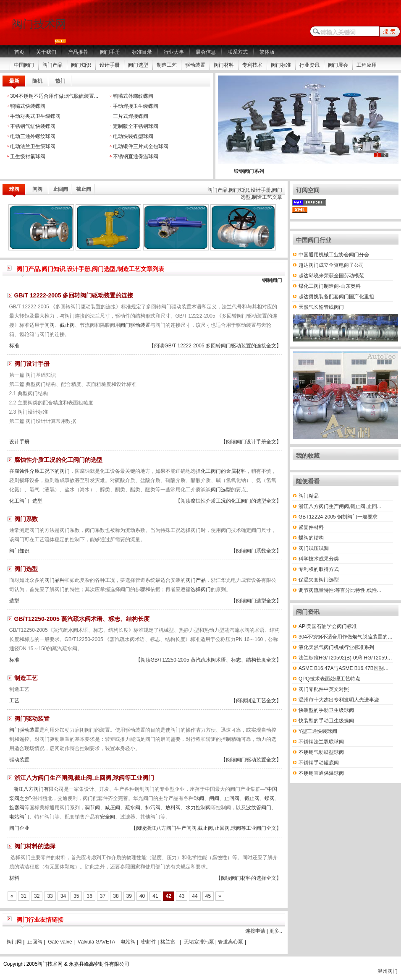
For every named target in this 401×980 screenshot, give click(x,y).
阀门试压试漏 (314, 548)
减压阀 (113, 808)
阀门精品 (309, 496)
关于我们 (46, 52)
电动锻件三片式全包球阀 (141, 146)
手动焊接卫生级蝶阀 (136, 106)
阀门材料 (224, 65)
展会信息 (206, 52)
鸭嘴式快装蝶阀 (28, 106)
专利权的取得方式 (319, 569)
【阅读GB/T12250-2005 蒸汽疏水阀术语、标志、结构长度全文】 (208, 660)
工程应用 (367, 65)
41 (155, 896)
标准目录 (142, 52)
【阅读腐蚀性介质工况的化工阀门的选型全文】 (228, 501)
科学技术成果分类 (319, 559)
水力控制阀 (198, 808)
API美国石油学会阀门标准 (328, 626)
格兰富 (168, 942)
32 (37, 896)
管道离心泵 (231, 942)
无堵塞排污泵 (199, 942)
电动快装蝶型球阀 (133, 136)
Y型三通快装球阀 (318, 731)
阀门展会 (338, 65)
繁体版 (267, 52)
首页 (19, 52)
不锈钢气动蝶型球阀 (321, 752)
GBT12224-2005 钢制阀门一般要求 (338, 517)
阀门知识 (81, 65)
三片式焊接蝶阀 (131, 116)
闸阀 (50, 325)
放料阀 (173, 808)
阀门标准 (281, 65)
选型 (37, 501)
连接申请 (255, 931)
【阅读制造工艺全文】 (256, 701)
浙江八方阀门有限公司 (39, 789)
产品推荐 (78, 52)
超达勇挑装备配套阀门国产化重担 (336, 297)
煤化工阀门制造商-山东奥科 (330, 286)
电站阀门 (19, 817)
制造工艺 (167, 65)
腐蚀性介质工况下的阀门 (42, 471)
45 (208, 896)
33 (50, 896)
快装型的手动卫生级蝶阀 (326, 721)
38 (116, 896)
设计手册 (110, 65)
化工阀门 (19, 501)
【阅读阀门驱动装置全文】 (251, 760)
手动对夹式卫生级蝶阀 (35, 116)
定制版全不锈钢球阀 (136, 126)
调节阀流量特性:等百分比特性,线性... (340, 590)
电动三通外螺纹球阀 (33, 136)
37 (103, 896)
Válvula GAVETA (96, 942)
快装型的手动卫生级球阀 (326, 710)
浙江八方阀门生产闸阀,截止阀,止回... (340, 506)
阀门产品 (52, 65)
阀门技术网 (39, 24)
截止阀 (67, 325)
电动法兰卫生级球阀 (33, 146)
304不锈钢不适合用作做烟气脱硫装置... (54, 96)
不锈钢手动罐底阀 (319, 763)
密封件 (149, 942)
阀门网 (14, 942)
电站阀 (128, 942)
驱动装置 (195, 65)
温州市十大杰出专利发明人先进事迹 (339, 700)
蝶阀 (270, 798)
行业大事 (174, 52)
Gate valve (60, 942)
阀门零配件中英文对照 (324, 689)
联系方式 (238, 52)
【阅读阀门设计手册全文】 (251, 442)
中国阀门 (24, 65)
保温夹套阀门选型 (319, 580)
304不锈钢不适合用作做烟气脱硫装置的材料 (348, 637)
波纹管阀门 (259, 808)
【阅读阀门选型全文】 (256, 601)
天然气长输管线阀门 (321, 307)
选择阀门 (201, 589)
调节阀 (92, 808)
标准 (14, 346)
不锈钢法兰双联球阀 (321, 742)
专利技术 (252, 65)
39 (129, 896)
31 (24, 896)
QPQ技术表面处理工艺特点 (329, 679)
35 (76, 896)
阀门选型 (138, 65)
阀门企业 (19, 828)
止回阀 (232, 798)
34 (63, 896)
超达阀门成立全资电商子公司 (331, 265)
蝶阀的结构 (311, 538)
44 (195, 896)
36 (89, 896)
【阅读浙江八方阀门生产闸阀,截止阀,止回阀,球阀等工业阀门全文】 (206, 828)
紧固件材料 (311, 527)
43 (182, 896)
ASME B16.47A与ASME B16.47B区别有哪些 (349, 668)
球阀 (199, 798)
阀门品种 (55, 580)
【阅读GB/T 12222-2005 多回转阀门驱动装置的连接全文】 (215, 346)
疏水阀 (133, 808)
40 (142, 896)
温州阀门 (388, 971)
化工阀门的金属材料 (223, 471)
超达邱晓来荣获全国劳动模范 (331, 276)
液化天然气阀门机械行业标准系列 (336, 647)
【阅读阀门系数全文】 (256, 551)
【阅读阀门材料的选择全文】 (249, 878)
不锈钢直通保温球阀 (136, 156)
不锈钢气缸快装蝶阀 (33, 126)
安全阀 (107, 817)
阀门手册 (110, 52)
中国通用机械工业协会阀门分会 (334, 255)
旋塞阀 (17, 808)
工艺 (14, 701)
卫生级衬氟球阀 (28, 156)
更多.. (276, 931)
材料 (14, 878)
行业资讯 (309, 65)
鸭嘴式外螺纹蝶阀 (133, 96)
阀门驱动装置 (135, 325)
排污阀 (153, 808)
